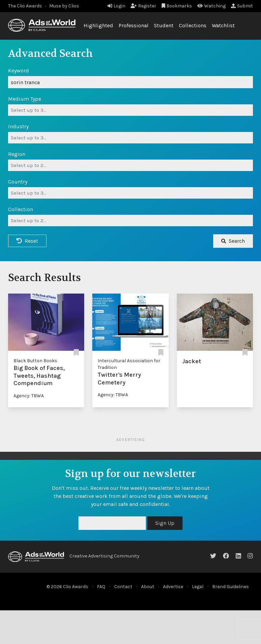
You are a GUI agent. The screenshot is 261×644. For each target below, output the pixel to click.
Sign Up (165, 523)
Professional (134, 25)
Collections (193, 25)
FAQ (101, 587)
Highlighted (98, 25)
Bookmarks (177, 6)
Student (164, 25)
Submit (242, 6)
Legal (198, 587)
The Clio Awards (25, 6)
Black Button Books (35, 361)
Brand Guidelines (231, 587)
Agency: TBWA (29, 396)
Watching (211, 6)
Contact (123, 587)
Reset (27, 241)
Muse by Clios (64, 6)
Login (116, 6)
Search (233, 241)
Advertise (173, 587)
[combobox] (130, 110)
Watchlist (223, 25)
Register (143, 6)
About (148, 587)
